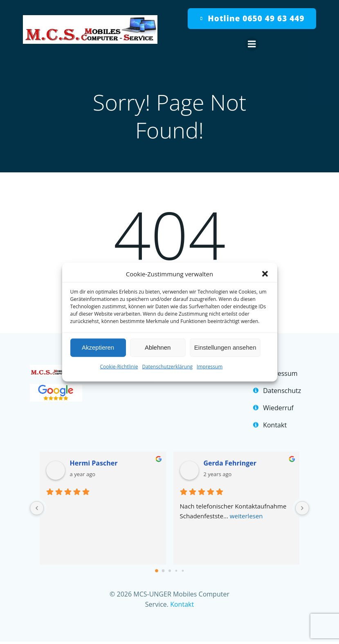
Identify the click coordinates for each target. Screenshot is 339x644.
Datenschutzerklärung (167, 366)
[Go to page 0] (157, 572)
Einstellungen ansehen (225, 347)
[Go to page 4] (183, 572)
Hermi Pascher (95, 464)
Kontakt (182, 606)
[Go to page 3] (176, 572)
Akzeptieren (98, 347)
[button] (265, 273)
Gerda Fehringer (230, 464)
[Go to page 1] (163, 572)
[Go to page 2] (170, 572)
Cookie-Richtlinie (119, 366)
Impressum (210, 366)
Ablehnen (158, 347)
